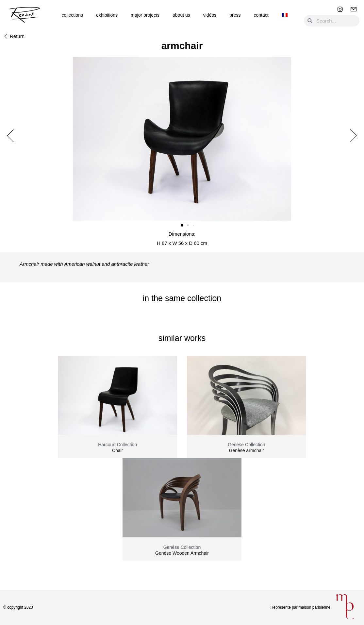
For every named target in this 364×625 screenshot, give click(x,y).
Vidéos (210, 15)
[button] (14, 36)
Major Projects (145, 15)
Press (235, 15)
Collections (72, 15)
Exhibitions (107, 15)
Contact (261, 15)
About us (181, 15)
